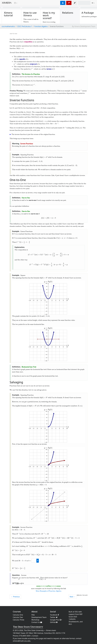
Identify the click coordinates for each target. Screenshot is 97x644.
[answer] (34, 561)
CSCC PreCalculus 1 (25, 26)
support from (74, 614)
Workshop (35, 620)
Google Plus (56, 620)
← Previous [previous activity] (15, 597)
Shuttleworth (74, 622)
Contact (35, 636)
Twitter (54, 617)
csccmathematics (8, 26)
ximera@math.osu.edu (22, 641)
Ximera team (51, 630)
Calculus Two (18, 617)
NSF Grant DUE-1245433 (76, 617)
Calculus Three (19, 620)
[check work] (38, 561)
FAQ (33, 615)
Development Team (39, 617)
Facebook (54, 615)
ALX (70, 624)
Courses (17, 612)
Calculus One (18, 615)
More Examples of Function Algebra (49, 591)
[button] (75, 3)
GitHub (54, 622)
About (34, 612)
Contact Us (37, 622)
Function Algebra (41, 26)
